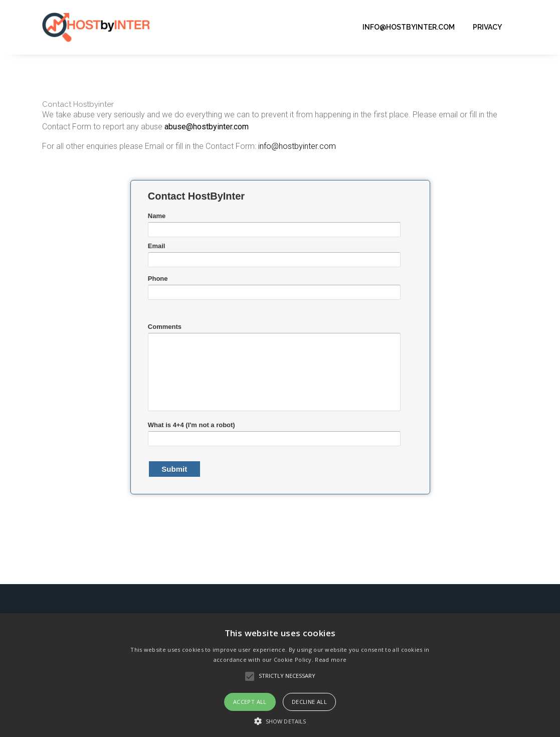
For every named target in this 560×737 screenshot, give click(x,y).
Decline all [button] (309, 702)
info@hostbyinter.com (409, 27)
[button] (280, 720)
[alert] (280, 675)
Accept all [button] (250, 702)
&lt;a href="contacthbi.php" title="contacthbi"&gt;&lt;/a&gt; (280, 348)
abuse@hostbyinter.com (207, 127)
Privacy (487, 27)
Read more (331, 660)
